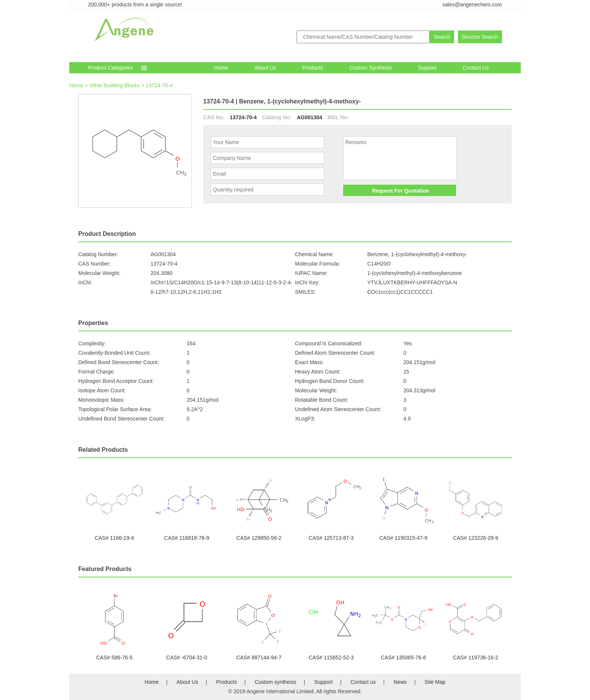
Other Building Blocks (114, 85)
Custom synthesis (370, 68)
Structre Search (480, 37)
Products (312, 68)
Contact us (363, 682)
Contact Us (476, 68)
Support (427, 68)
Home (221, 68)
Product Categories (111, 68)
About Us (265, 68)
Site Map (435, 682)
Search (442, 37)
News (400, 682)
